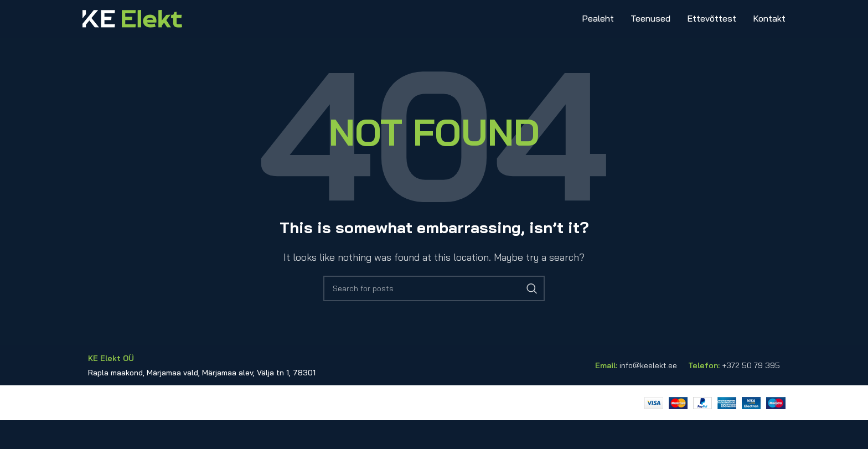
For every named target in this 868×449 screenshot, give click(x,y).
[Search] (434, 318)
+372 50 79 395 (751, 394)
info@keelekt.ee (648, 394)
